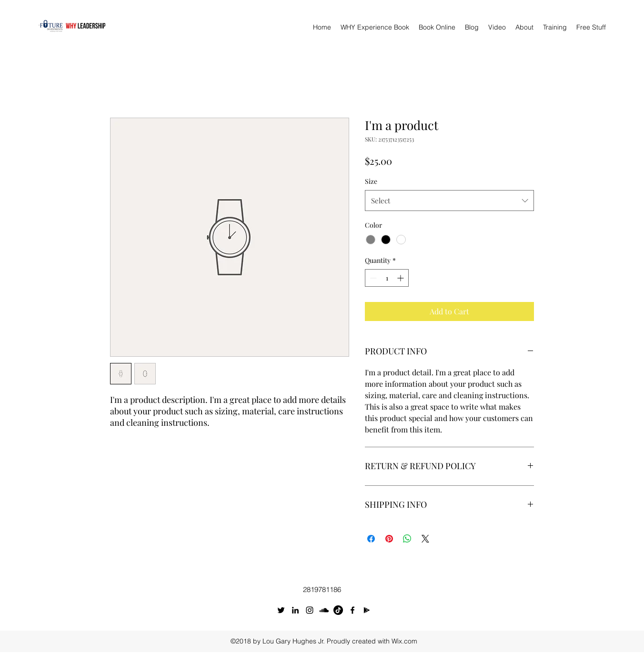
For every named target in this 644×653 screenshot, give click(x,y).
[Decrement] (372, 278)
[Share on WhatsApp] (407, 539)
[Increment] (401, 278)
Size (371, 181)
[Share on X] (425, 539)
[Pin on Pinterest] (389, 539)
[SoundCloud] (324, 610)
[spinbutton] (387, 278)
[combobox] (449, 201)
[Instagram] (310, 610)
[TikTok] (338, 610)
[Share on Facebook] (371, 539)
